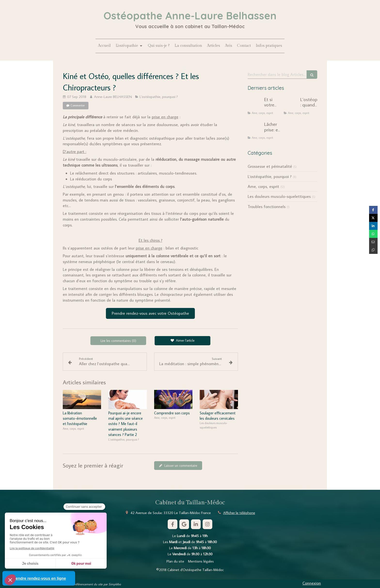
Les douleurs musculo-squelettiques (279, 196)
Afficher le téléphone (239, 513)
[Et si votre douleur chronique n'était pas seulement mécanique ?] (255, 104)
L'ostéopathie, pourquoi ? (270, 177)
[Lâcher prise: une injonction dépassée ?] (255, 129)
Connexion (312, 583)
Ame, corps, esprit (263, 186)
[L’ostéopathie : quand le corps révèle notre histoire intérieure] (291, 104)
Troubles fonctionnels (267, 207)
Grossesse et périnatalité (270, 166)
